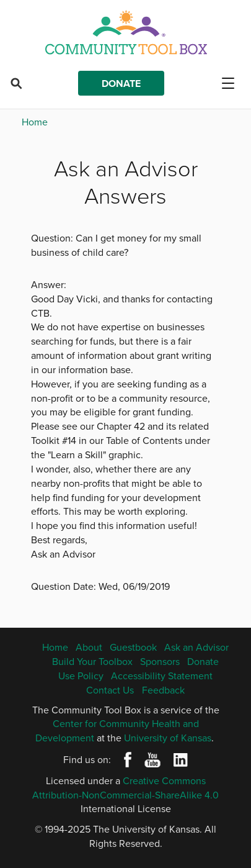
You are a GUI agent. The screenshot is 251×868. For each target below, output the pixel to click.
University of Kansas (168, 738)
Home (35, 122)
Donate (121, 84)
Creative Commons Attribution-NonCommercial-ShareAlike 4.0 (126, 788)
